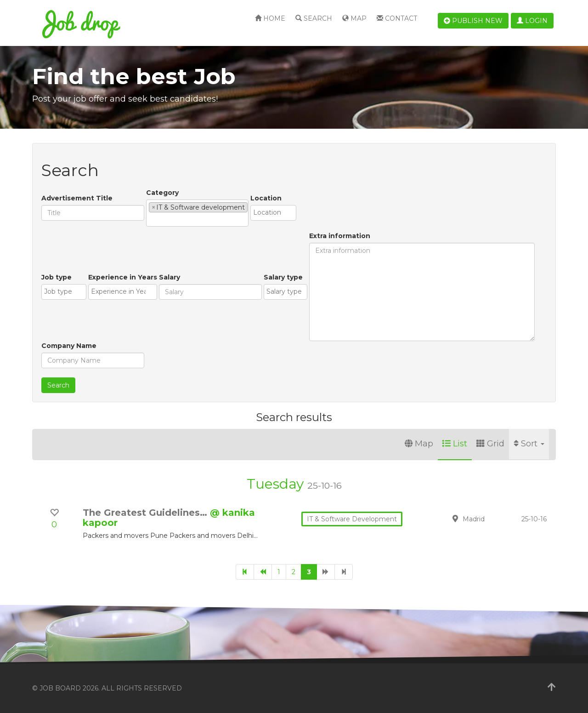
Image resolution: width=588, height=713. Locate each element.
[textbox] (151, 219)
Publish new (473, 21)
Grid (490, 444)
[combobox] (197, 213)
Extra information (340, 236)
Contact (397, 18)
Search (314, 18)
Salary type (283, 277)
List (455, 444)
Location (266, 198)
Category (162, 193)
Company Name (69, 346)
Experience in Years (123, 277)
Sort (529, 444)
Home (270, 18)
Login (532, 21)
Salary (170, 277)
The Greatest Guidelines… (146, 513)
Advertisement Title (77, 198)
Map (354, 18)
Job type (57, 277)
